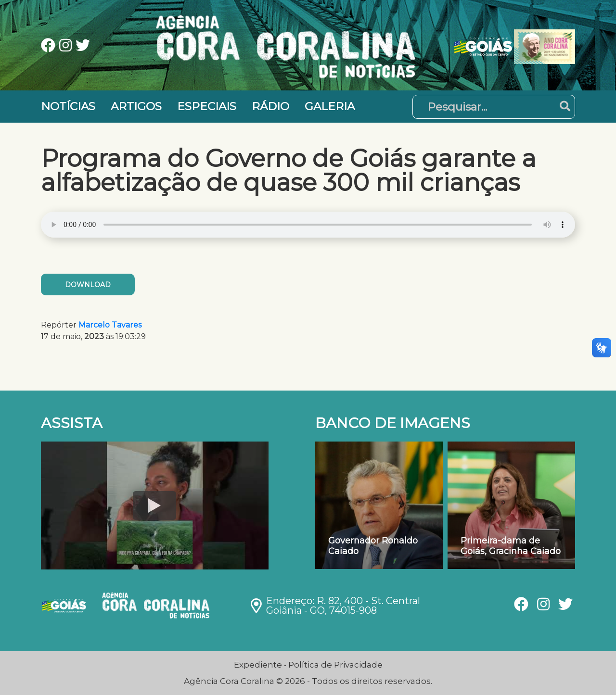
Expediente (258, 665)
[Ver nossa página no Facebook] (50, 46)
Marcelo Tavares (110, 325)
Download (88, 285)
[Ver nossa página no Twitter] (83, 46)
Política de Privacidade (335, 665)
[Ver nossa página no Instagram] (67, 46)
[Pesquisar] (494, 107)
